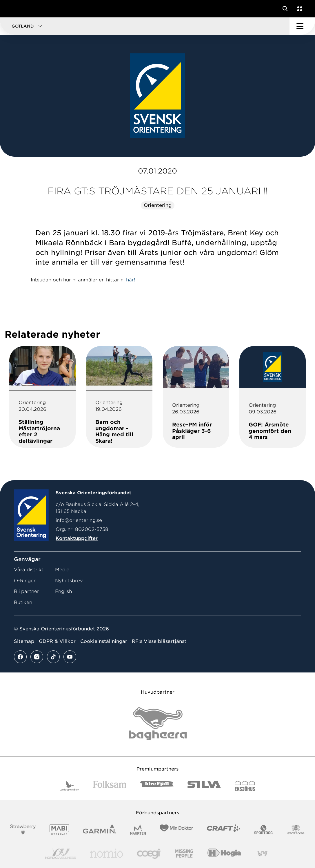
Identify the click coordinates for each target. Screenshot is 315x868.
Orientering (158, 205)
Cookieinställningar (104, 641)
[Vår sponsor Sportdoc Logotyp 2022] (264, 830)
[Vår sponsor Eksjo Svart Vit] (245, 786)
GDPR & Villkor (57, 641)
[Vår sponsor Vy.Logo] (262, 854)
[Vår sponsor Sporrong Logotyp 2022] (296, 830)
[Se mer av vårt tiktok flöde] (53, 657)
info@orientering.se (79, 520)
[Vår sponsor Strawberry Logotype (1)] (23, 830)
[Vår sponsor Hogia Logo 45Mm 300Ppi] (224, 854)
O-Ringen (25, 581)
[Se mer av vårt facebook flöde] (20, 657)
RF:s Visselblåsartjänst (159, 641)
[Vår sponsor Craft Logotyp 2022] (224, 830)
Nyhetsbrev (69, 581)
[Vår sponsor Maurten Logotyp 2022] (138, 830)
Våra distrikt (29, 570)
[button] (145, 26)
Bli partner (27, 591)
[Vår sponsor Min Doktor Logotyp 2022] (176, 830)
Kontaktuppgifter (77, 538)
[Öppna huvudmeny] (302, 26)
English (63, 591)
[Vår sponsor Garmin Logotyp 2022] (100, 830)
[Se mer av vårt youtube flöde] (70, 657)
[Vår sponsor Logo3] (149, 854)
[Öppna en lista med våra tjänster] (298, 9)
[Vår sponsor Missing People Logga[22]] (184, 854)
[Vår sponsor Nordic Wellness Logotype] (61, 854)
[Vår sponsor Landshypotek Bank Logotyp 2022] (70, 786)
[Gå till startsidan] (15, 9)
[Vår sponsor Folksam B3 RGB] (110, 786)
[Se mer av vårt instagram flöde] (37, 657)
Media (62, 570)
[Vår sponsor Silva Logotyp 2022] (204, 786)
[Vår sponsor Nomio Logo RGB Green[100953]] (106, 854)
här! (131, 280)
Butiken (23, 602)
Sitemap (24, 641)
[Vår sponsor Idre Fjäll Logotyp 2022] (157, 786)
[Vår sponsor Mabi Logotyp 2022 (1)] (59, 830)
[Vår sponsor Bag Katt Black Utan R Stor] (158, 724)
